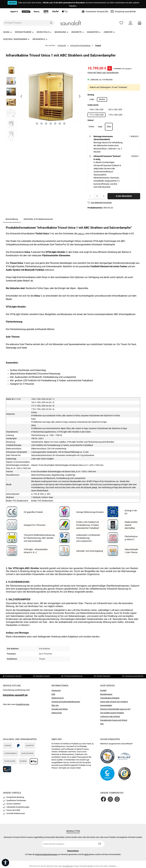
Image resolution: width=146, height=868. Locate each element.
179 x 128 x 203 (115, 115)
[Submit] (100, 844)
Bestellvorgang (106, 694)
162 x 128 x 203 (115, 110)
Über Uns (55, 705)
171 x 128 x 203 (97, 115)
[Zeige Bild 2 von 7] (41, 124)
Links (92, 99)
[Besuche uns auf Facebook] (103, 799)
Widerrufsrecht (58, 698)
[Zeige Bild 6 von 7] (60, 124)
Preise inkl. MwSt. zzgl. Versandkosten (103, 73)
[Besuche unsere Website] (117, 799)
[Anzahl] (97, 196)
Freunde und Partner (60, 709)
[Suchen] (51, 23)
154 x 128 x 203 (96, 110)
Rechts (102, 99)
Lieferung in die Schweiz (110, 716)
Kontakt (103, 690)
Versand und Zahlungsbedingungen (66, 702)
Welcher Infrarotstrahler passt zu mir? (115, 709)
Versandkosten (68, 866)
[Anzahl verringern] (90, 196)
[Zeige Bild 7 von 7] (64, 124)
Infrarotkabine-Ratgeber (110, 698)
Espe (100, 127)
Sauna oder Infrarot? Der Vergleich (114, 702)
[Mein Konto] (130, 23)
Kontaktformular (23, 704)
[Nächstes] (80, 96)
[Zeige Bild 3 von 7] (46, 124)
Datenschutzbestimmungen (46, 854)
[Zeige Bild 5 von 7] (55, 124)
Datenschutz (57, 713)
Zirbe (109, 127)
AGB (53, 694)
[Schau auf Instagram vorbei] (110, 799)
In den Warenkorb (124, 196)
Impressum (56, 690)
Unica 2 (81, 234)
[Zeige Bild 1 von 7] (37, 124)
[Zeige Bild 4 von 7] (51, 124)
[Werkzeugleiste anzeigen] (5, 863)
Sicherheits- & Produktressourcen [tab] (38, 219)
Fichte (91, 127)
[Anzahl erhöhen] (104, 196)
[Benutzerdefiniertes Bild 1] (107, 756)
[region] (44, 103)
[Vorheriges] (22, 96)
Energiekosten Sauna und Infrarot (114, 720)
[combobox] (26, 23)
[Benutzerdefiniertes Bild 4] (124, 773)
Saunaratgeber (106, 705)
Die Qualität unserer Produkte (112, 713)
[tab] (12, 219)
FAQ (102, 724)
